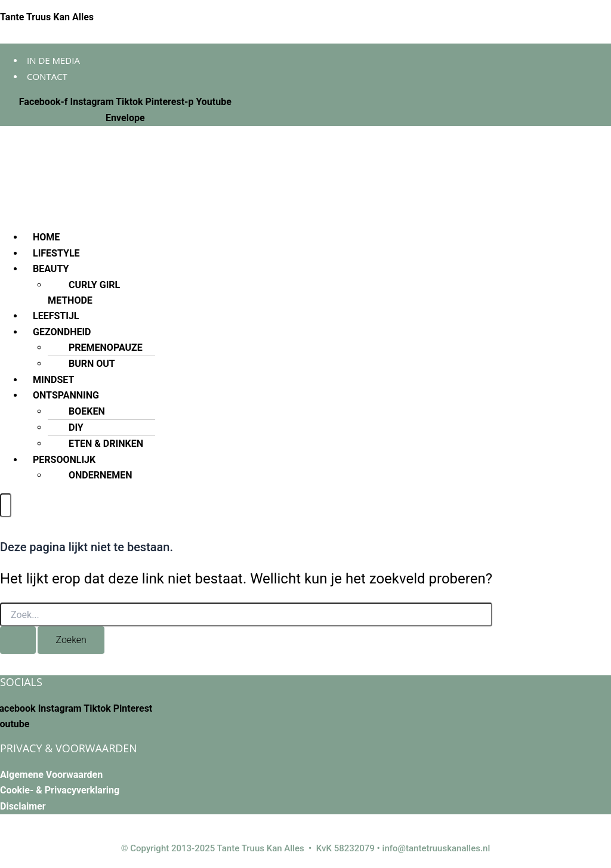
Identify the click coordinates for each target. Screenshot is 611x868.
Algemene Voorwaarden (51, 775)
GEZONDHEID (62, 332)
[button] (287, 269)
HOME (46, 237)
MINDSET (53, 380)
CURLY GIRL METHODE (84, 293)
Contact (47, 76)
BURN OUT (92, 364)
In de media (53, 60)
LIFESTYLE (56, 253)
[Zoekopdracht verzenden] (18, 640)
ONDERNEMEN (101, 475)
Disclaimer (23, 806)
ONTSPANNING (66, 395)
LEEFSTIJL (56, 316)
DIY (76, 427)
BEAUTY (51, 269)
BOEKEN (87, 411)
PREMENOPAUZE (106, 347)
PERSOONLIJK (64, 460)
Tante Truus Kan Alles (47, 17)
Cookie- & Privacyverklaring (60, 790)
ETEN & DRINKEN (106, 444)
